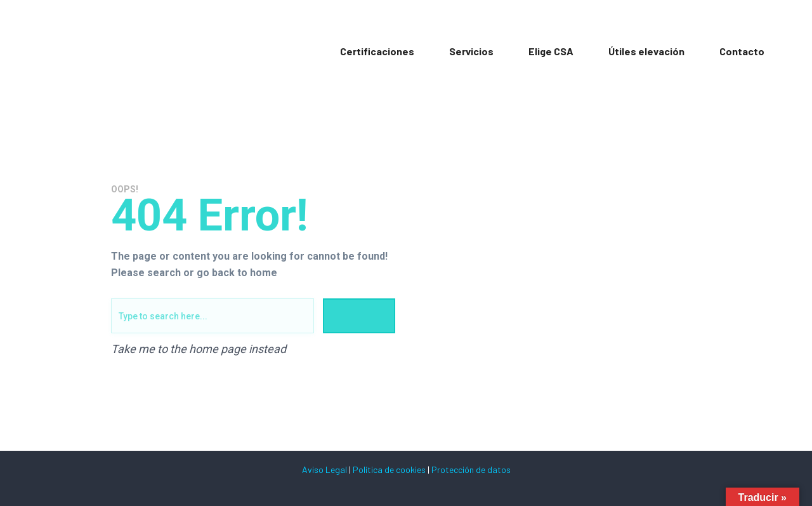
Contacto (742, 51)
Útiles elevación (646, 51)
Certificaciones (377, 51)
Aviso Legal (324, 469)
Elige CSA (551, 51)
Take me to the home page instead (199, 349)
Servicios (471, 51)
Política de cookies (389, 469)
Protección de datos (471, 469)
